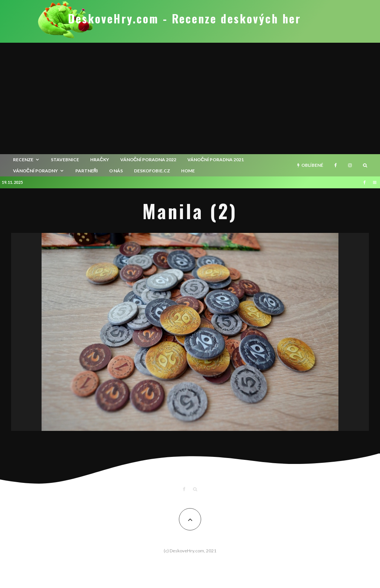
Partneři (87, 171)
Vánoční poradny (35, 171)
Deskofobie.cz (152, 171)
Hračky (100, 160)
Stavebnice (65, 160)
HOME (188, 171)
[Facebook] (336, 165)
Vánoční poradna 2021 (216, 160)
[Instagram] (350, 165)
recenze (23, 160)
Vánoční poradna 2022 (148, 160)
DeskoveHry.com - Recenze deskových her (184, 19)
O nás (116, 171)
